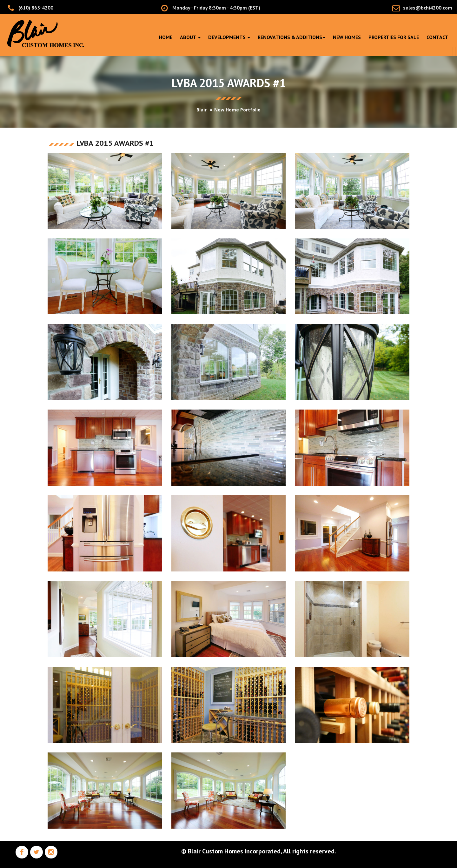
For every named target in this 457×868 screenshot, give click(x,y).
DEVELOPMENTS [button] (229, 37)
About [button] (190, 37)
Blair (202, 110)
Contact (437, 37)
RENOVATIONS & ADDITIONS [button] (291, 37)
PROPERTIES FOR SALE (394, 37)
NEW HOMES (347, 37)
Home (166, 37)
